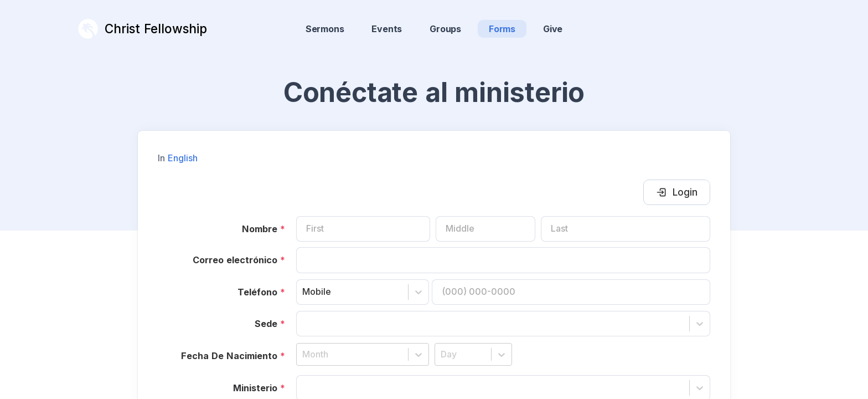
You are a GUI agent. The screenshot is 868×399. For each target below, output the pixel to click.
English (183, 140)
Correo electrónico (239, 242)
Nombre (263, 211)
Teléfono (261, 274)
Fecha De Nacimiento (233, 338)
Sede (270, 306)
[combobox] (303, 274)
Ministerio (259, 370)
